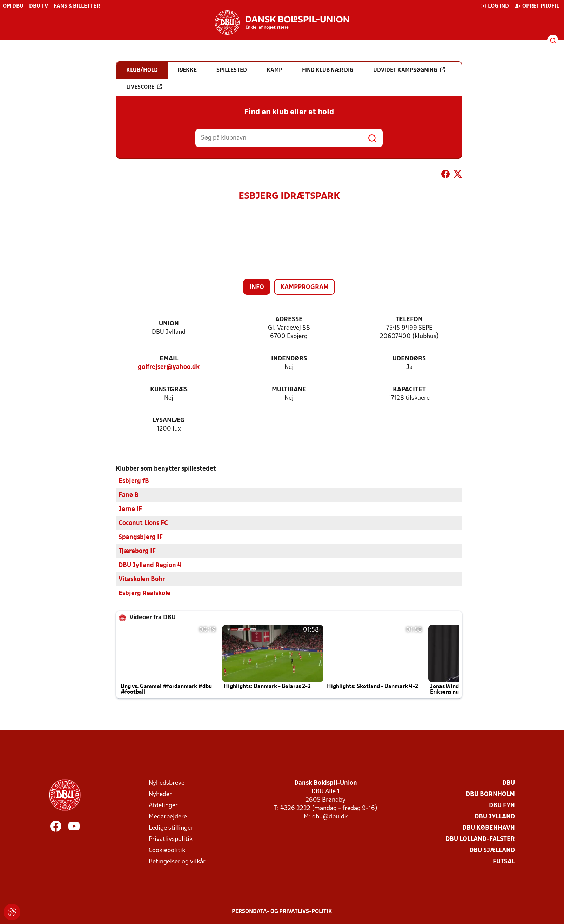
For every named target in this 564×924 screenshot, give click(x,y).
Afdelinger (163, 805)
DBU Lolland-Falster (480, 839)
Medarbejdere (168, 817)
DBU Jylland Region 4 (150, 565)
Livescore (144, 87)
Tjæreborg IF (137, 551)
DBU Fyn (502, 805)
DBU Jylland (495, 817)
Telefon (409, 320)
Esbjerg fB (134, 481)
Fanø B (129, 495)
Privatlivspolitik (171, 839)
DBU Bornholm (490, 794)
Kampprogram (304, 287)
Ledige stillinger (171, 828)
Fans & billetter (77, 6)
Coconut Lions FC (143, 523)
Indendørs (289, 359)
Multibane (289, 390)
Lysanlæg (169, 421)
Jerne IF (130, 509)
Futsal (504, 861)
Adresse (289, 320)
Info (257, 287)
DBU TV (39, 6)
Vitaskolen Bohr (142, 579)
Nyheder (160, 794)
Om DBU (13, 6)
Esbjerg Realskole (145, 593)
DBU (509, 783)
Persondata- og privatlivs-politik (282, 911)
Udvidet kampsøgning (409, 70)
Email (169, 359)
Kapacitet (409, 390)
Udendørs (409, 359)
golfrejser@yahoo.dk (169, 367)
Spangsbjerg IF (141, 537)
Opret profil (537, 6)
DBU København (489, 828)
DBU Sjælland (492, 850)
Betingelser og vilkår (177, 861)
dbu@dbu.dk (330, 817)
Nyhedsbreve (167, 783)
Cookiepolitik (167, 850)
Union (169, 324)
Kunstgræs (169, 390)
